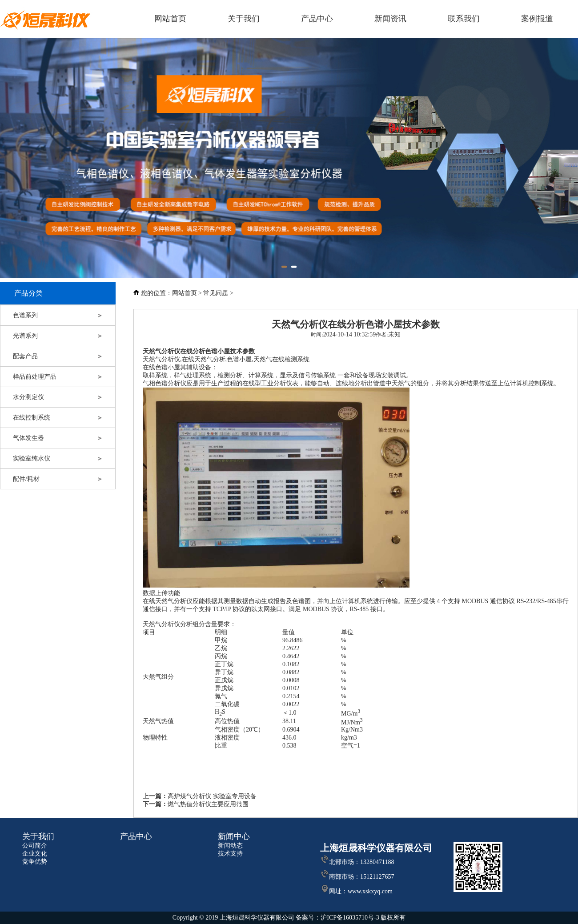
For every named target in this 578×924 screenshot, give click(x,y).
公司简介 (35, 846)
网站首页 (185, 293)
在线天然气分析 (204, 359)
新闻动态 (230, 846)
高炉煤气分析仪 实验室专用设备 (212, 796)
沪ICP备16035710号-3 (351, 918)
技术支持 (230, 854)
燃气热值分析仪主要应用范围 (208, 804)
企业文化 (35, 854)
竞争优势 (35, 862)
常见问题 (216, 293)
